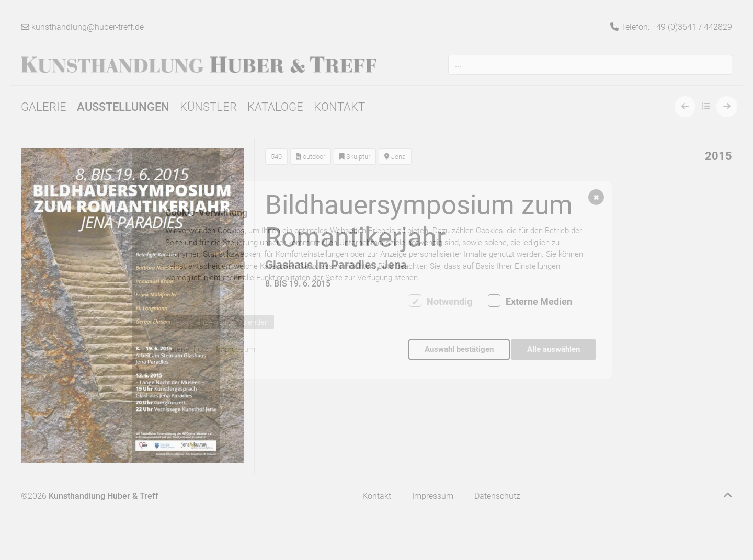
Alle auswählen (554, 349)
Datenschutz (186, 349)
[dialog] (376, 280)
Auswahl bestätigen (457, 349)
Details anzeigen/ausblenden (220, 325)
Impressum (236, 349)
